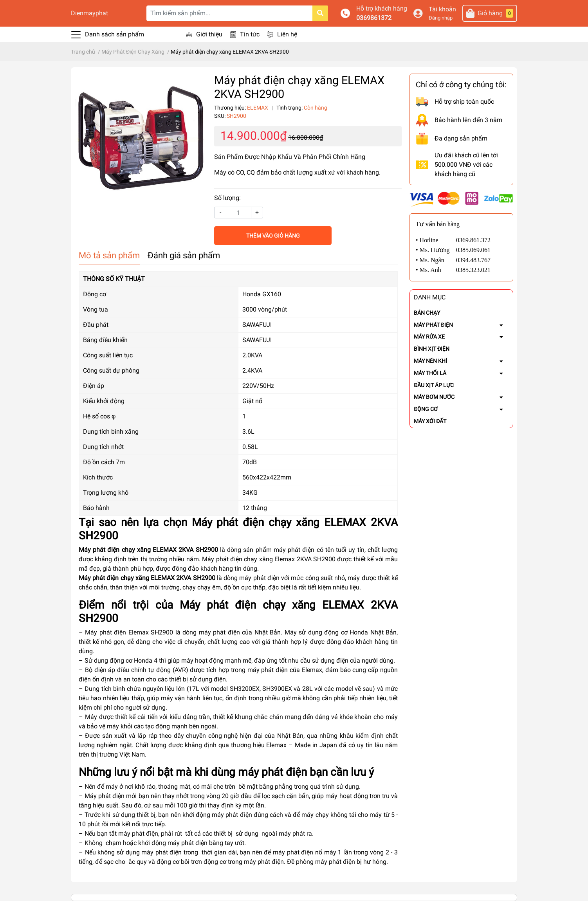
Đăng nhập (441, 18)
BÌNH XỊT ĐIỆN (432, 349)
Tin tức (250, 34)
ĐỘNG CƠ (426, 409)
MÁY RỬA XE (429, 337)
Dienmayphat (89, 13)
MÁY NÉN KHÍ (430, 361)
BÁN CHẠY (427, 313)
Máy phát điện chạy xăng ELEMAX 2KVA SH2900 (148, 550)
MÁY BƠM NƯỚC (434, 397)
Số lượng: (227, 198)
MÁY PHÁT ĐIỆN (433, 325)
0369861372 (374, 18)
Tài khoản (442, 9)
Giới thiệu (209, 34)
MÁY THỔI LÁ (430, 373)
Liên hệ (287, 34)
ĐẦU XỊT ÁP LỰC (434, 385)
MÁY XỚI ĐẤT (430, 421)
